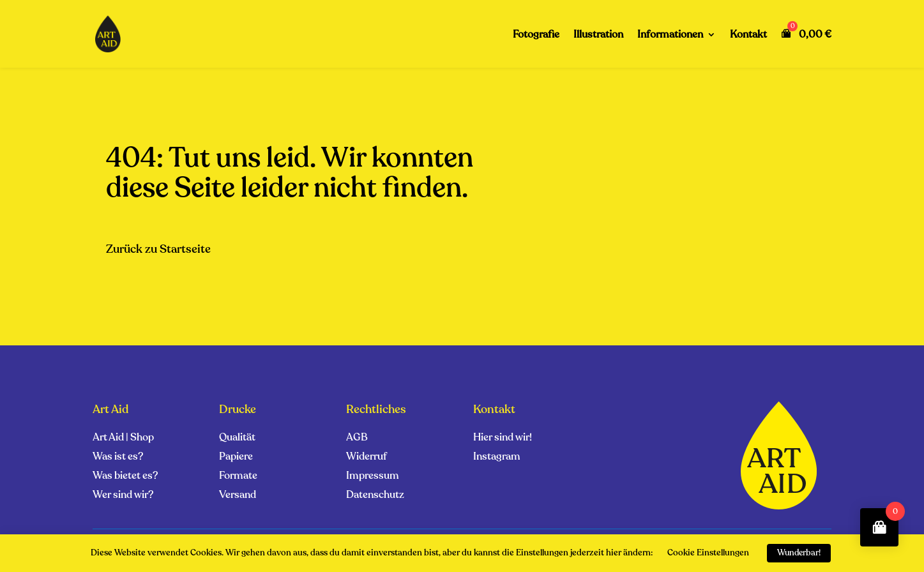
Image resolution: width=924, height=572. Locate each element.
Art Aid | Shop (123, 439)
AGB (357, 439)
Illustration (598, 36)
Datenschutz (375, 496)
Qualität (237, 439)
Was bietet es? (125, 477)
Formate (238, 477)
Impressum (373, 477)
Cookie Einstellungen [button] (708, 553)
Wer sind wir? (123, 496)
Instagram (497, 458)
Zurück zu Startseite (158, 249)
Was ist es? (118, 458)
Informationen (670, 36)
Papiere (236, 458)
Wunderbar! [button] (799, 553)
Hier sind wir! (503, 439)
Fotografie (536, 36)
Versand (238, 496)
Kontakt (748, 36)
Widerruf (367, 458)
